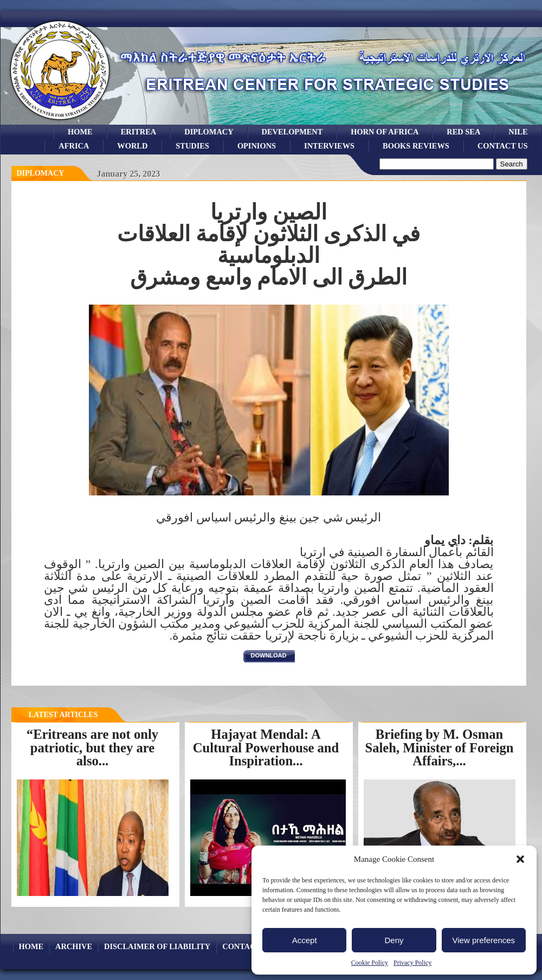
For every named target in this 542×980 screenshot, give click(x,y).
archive (74, 946)
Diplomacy (209, 132)
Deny (394, 940)
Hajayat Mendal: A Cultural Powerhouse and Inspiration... (266, 747)
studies (192, 146)
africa (74, 146)
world (132, 146)
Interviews (329, 146)
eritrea (139, 132)
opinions (257, 146)
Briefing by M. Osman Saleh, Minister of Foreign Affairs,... (439, 747)
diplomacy (41, 173)
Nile (518, 132)
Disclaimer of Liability (157, 946)
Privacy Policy (412, 963)
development (292, 132)
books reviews (416, 146)
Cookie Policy (370, 963)
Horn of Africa (385, 132)
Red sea (463, 132)
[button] (520, 859)
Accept (305, 940)
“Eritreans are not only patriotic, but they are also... (92, 747)
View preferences (484, 940)
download (269, 655)
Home (80, 132)
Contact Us (503, 146)
